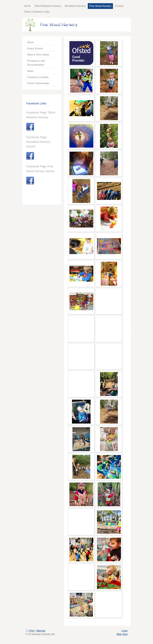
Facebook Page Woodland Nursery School (38, 142)
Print (30, 631)
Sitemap (41, 631)
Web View (122, 634)
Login (124, 631)
